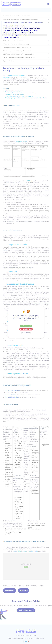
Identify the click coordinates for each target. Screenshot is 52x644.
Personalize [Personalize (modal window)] (26, 333)
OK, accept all (26, 326)
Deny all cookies (26, 329)
